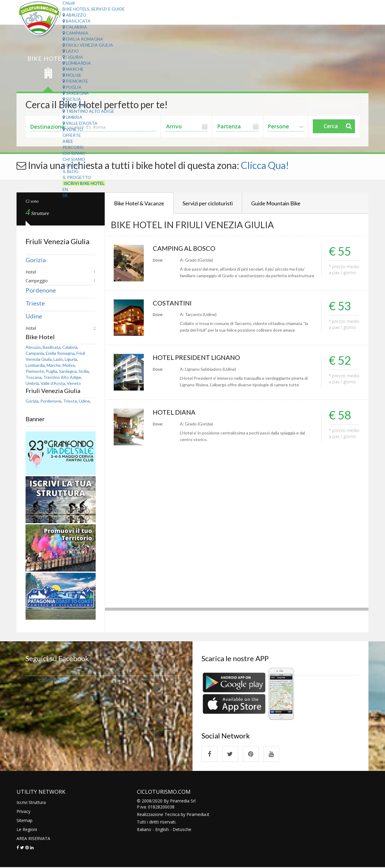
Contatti (74, 165)
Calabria (75, 27)
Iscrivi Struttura (31, 803)
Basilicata (77, 21)
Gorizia (36, 260)
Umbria (72, 117)
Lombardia (77, 63)
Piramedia (196, 815)
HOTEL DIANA (175, 412)
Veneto (73, 129)
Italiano (144, 830)
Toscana (75, 105)
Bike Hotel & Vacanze (139, 203)
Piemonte (75, 81)
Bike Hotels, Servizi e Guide (94, 9)
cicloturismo (54, 680)
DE (65, 195)
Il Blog (71, 171)
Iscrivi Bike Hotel (84, 183)
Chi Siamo (74, 153)
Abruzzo (74, 15)
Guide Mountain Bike (276, 203)
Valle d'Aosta (80, 123)
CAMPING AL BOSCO (185, 248)
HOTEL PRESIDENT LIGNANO (198, 358)
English (162, 830)
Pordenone (41, 290)
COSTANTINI (173, 303)
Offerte (72, 135)
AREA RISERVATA (33, 839)
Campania (75, 33)
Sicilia (72, 99)
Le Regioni (27, 830)
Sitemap (25, 821)
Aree (68, 141)
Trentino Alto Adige (88, 111)
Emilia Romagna (83, 39)
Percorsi (73, 147)
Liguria (73, 57)
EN (65, 189)
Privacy (23, 812)
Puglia (72, 87)
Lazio (71, 51)
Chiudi (69, 3)
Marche (73, 69)
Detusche (182, 830)
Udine (34, 316)
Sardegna (76, 93)
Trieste (35, 303)
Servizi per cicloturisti (208, 203)
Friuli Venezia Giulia (88, 45)
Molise (72, 75)
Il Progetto (77, 177)
